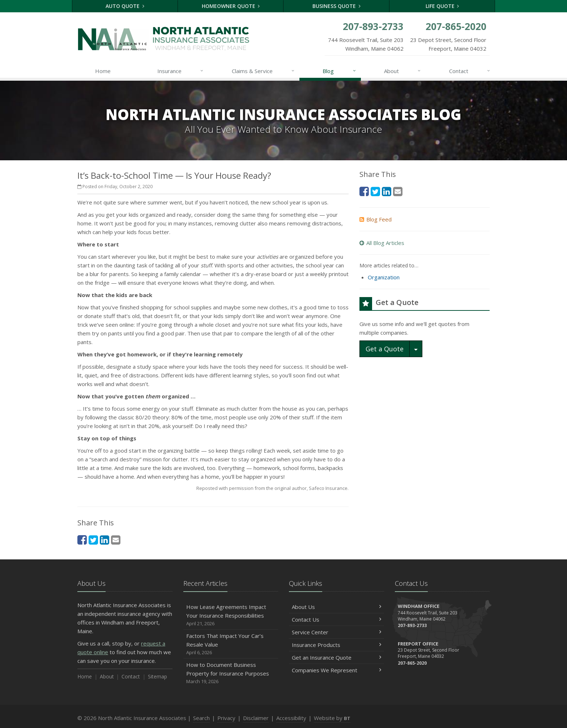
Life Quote (442, 6)
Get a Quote (385, 349)
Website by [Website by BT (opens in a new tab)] (332, 718)
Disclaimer (256, 718)
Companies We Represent (336, 670)
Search (201, 718)
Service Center (336, 632)
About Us (336, 607)
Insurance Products (336, 645)
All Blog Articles (382, 243)
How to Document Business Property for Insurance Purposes (231, 673)
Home (103, 71)
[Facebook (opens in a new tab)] (82, 540)
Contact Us (336, 619)
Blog (339, 71)
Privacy (226, 718)
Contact (470, 71)
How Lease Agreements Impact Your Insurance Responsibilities (231, 615)
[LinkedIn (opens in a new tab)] (105, 540)
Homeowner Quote (231, 6)
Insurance (181, 71)
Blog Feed (376, 219)
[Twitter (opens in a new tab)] (93, 540)
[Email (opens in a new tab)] (116, 540)
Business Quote (336, 6)
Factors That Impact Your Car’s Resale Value (231, 644)
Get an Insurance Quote (336, 657)
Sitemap (157, 676)
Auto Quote (125, 6)
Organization (384, 277)
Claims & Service (263, 71)
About (403, 71)
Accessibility (291, 718)
